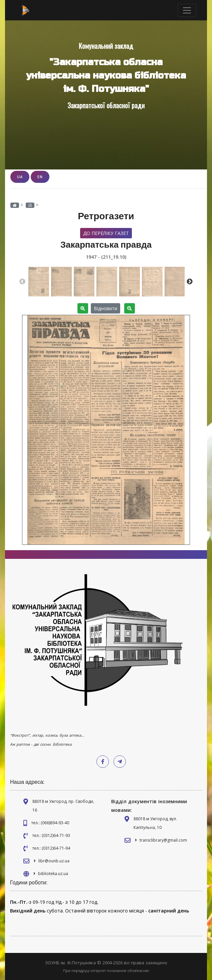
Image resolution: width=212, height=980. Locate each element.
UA (20, 177)
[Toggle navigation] (187, 10)
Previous (22, 282)
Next (190, 282)
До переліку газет (106, 233)
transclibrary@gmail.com (163, 840)
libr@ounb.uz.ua (54, 861)
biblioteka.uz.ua (53, 874)
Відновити (105, 308)
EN (40, 177)
